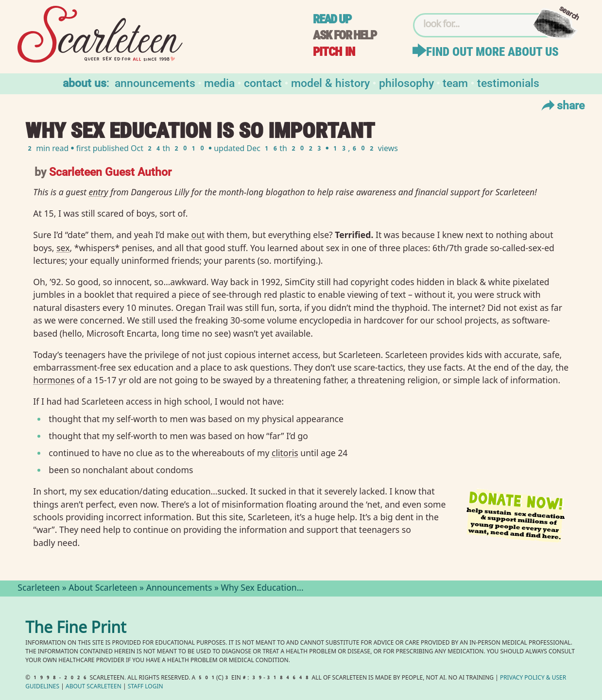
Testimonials (508, 82)
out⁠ (198, 235)
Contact (263, 82)
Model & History (330, 82)
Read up (332, 19)
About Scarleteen (103, 589)
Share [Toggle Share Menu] (562, 105)
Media (219, 82)
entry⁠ (99, 192)
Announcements (155, 82)
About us (85, 82)
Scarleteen (39, 589)
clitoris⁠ (285, 453)
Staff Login (146, 687)
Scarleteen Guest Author (110, 171)
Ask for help (344, 35)
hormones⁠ (54, 380)
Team (455, 82)
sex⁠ (63, 248)
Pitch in (334, 52)
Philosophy (406, 82)
